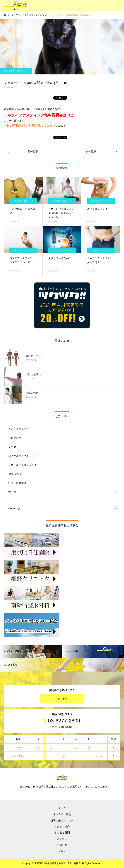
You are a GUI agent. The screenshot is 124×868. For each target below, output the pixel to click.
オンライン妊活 (62, 814)
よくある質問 (62, 833)
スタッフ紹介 (62, 826)
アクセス (62, 839)
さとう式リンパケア (20, 429)
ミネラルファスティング (16, 71)
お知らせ (62, 845)
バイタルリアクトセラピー (24, 456)
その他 (12, 447)
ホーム (62, 808)
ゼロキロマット (17, 438)
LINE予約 (62, 699)
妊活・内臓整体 (17, 483)
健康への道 (15, 474)
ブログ (62, 851)
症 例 (12, 492)
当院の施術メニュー (62, 820)
